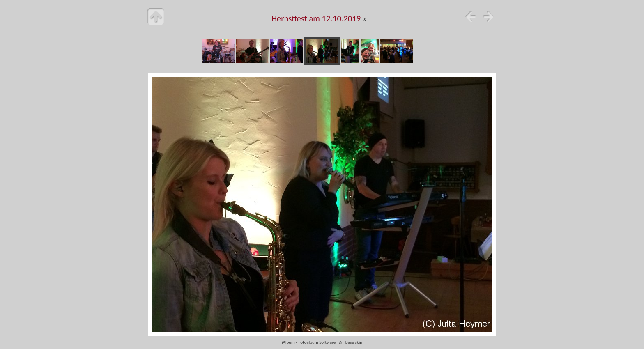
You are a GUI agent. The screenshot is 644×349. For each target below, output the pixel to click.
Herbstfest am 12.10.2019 (316, 18)
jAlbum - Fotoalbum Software (309, 342)
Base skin (354, 342)
